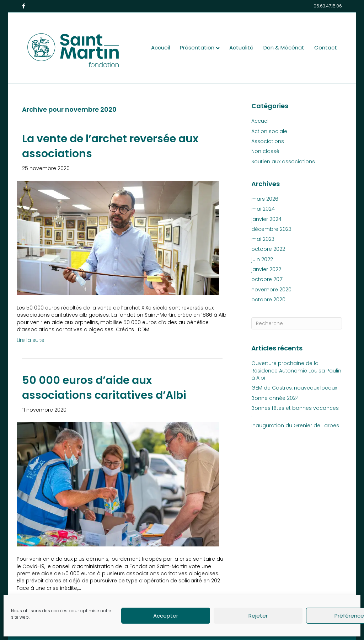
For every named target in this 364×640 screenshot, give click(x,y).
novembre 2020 (271, 290)
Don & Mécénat (284, 47)
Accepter (166, 616)
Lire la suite (31, 340)
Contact (326, 47)
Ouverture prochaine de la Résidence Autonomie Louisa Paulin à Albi (296, 371)
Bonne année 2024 (275, 398)
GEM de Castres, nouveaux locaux (294, 388)
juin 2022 (262, 259)
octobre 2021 (267, 279)
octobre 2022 (268, 249)
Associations (268, 141)
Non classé (265, 151)
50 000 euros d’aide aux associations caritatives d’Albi (104, 388)
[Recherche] (297, 323)
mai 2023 (263, 239)
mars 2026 (265, 199)
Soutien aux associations (283, 162)
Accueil (160, 47)
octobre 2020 (268, 300)
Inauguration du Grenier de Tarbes (295, 425)
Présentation (197, 47)
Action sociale (269, 131)
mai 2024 (263, 209)
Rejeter (258, 616)
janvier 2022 (266, 269)
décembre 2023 (271, 229)
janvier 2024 (266, 219)
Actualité (241, 47)
